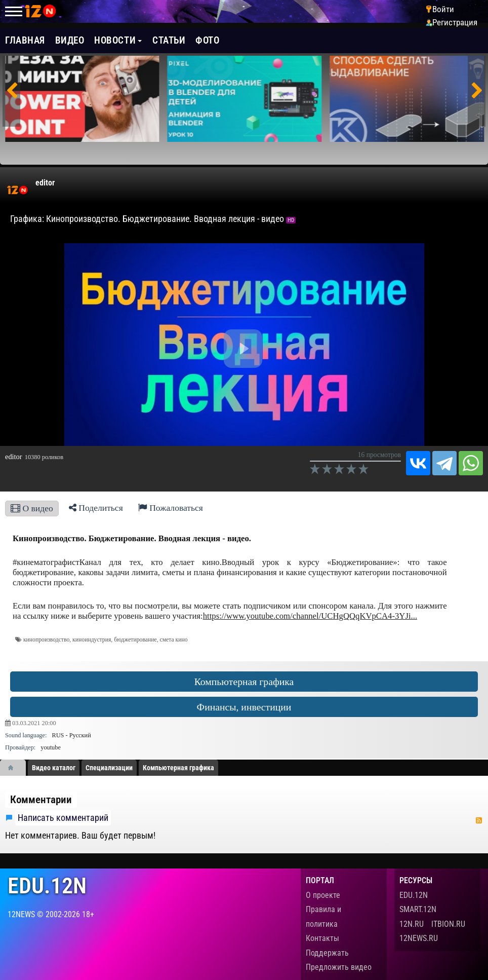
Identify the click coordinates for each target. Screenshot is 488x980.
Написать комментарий (63, 818)
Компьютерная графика (244, 682)
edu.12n (47, 886)
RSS (479, 820)
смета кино (173, 640)
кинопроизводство (46, 640)
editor (45, 183)
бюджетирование (135, 640)
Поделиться (96, 508)
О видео (32, 508)
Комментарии (41, 800)
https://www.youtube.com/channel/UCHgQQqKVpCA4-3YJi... (310, 616)
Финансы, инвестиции (244, 707)
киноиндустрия (92, 640)
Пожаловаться (171, 508)
